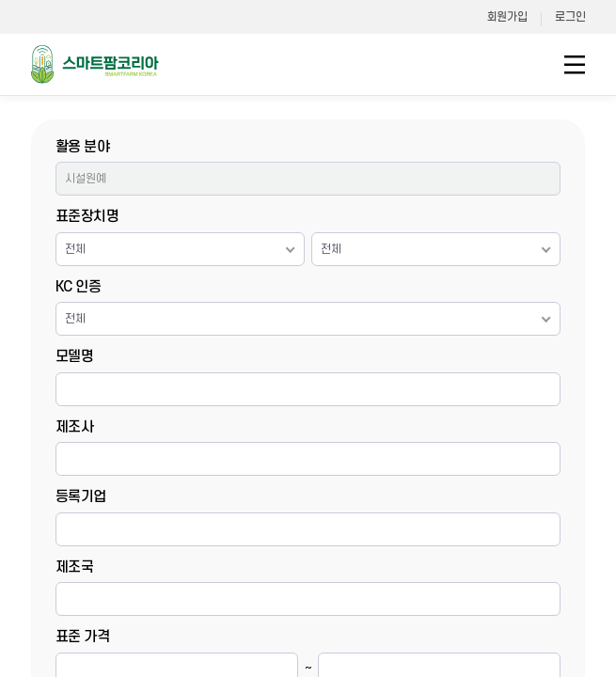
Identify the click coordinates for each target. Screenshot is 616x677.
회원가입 (507, 17)
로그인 (570, 17)
